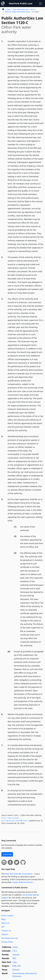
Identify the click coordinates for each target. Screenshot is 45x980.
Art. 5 (33, 9)
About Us (5, 923)
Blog (3, 919)
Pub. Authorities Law (21, 9)
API (3, 927)
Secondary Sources (10, 938)
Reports (5, 934)
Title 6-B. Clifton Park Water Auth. (17, 12)
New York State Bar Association (19, 874)
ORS (19, 966)
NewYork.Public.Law (21, 3)
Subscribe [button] (7, 854)
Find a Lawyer (7, 916)
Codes (15, 947)
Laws (8, 9)
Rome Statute (18, 973)
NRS (14, 958)
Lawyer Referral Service (22, 882)
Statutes (16, 955)
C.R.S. (15, 951)
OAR (14, 966)
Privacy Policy (7, 942)
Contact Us (6, 931)
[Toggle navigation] (40, 4)
